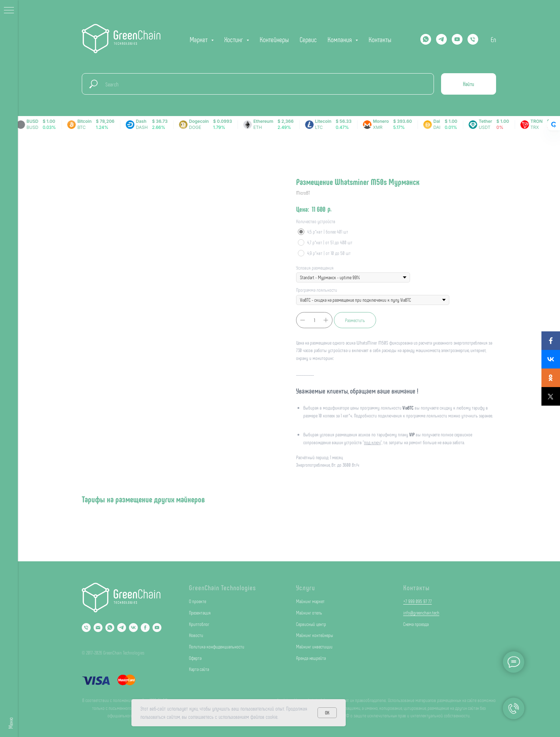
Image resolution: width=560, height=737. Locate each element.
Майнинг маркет (310, 601)
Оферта (195, 658)
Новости (196, 635)
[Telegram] (441, 39)
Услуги (306, 587)
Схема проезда (416, 624)
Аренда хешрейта (311, 658)
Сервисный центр (311, 624)
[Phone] (86, 628)
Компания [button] (341, 39)
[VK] (133, 628)
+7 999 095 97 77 (417, 601)
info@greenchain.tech (421, 613)
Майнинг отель (309, 613)
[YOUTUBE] (457, 39)
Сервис (308, 39)
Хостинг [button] (234, 39)
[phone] (473, 39)
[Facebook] (145, 628)
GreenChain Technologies (222, 587)
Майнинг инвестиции (314, 646)
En (493, 39)
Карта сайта (199, 669)
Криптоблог (199, 624)
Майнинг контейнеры (314, 635)
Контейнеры (274, 39)
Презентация (200, 613)
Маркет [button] (199, 39)
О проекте (197, 601)
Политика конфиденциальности (217, 646)
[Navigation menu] (9, 11)
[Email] (98, 628)
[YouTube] (157, 628)
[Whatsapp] (426, 39)
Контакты (380, 39)
